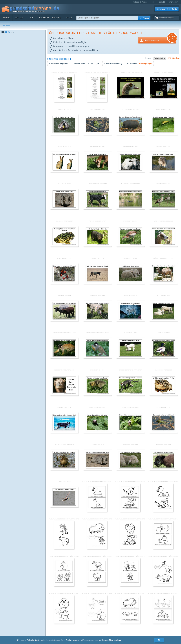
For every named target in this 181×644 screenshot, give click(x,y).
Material (56, 18)
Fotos (69, 18)
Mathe (6, 18)
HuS (31, 18)
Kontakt (162, 2)
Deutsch (19, 18)
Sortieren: (149, 58)
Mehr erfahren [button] (115, 640)
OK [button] (159, 640)
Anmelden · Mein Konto (167, 9)
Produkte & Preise (139, 2)
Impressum (173, 2)
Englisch (44, 18)
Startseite (6, 25)
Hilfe (153, 2)
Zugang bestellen (160, 40)
